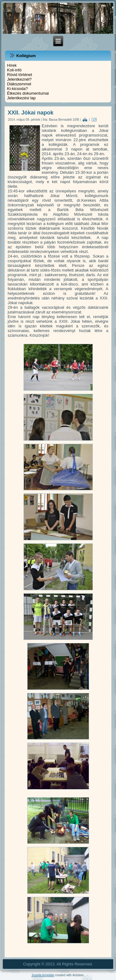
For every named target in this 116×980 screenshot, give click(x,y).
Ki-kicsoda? (17, 89)
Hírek (12, 65)
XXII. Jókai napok (31, 113)
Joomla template (43, 975)
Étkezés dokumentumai (28, 93)
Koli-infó (14, 70)
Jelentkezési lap (21, 98)
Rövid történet (20, 75)
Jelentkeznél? (19, 79)
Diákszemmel (19, 84)
